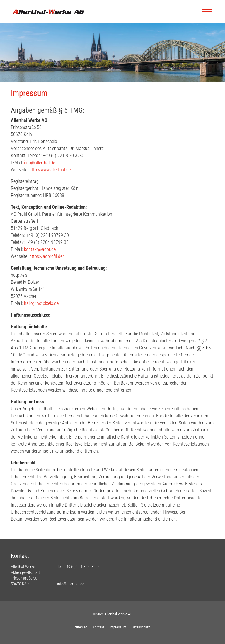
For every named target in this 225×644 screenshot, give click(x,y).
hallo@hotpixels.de (41, 303)
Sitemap (81, 627)
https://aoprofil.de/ (47, 256)
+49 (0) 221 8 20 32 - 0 (82, 567)
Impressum (118, 627)
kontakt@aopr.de (40, 249)
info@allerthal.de (40, 163)
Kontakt (98, 627)
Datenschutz (141, 627)
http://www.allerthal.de (50, 170)
